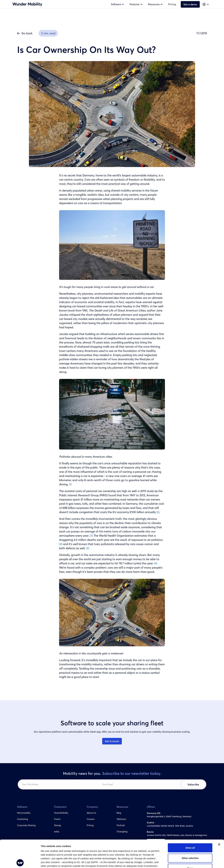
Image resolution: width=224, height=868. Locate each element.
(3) (91, 536)
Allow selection (190, 831)
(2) (158, 512)
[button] (118, 4)
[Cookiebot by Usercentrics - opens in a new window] (20, 862)
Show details (163, 862)
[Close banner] (219, 817)
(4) (61, 544)
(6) (156, 563)
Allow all (190, 820)
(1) (70, 484)
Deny (190, 841)
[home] (27, 4)
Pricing (172, 4)
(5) (88, 548)
